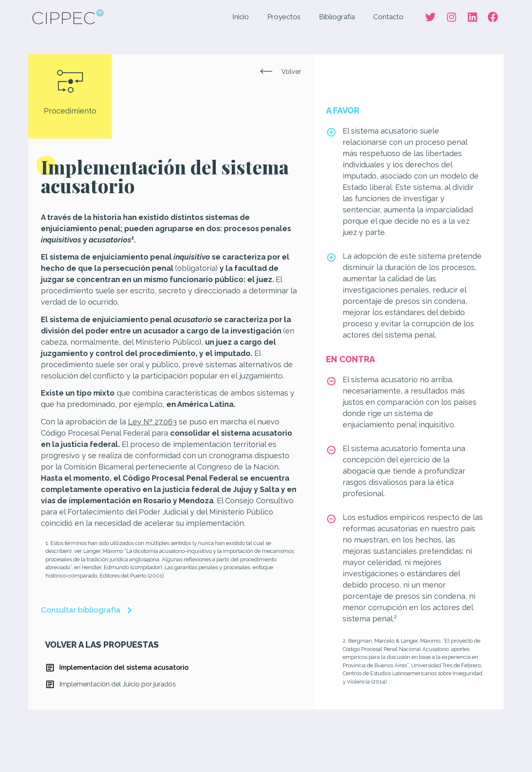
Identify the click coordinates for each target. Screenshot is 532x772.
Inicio (241, 17)
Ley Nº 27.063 (152, 422)
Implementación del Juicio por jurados (118, 684)
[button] (281, 72)
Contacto (388, 17)
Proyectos (284, 17)
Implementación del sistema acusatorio (124, 667)
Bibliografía (337, 17)
